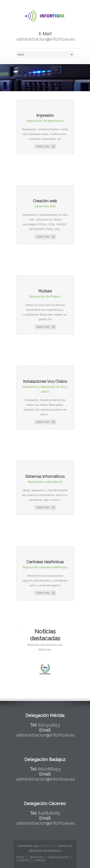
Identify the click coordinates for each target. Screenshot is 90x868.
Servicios (36, 857)
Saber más (43, 146)
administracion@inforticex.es (46, 39)
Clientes (23, 860)
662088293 (49, 769)
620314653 (49, 725)
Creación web (58, 857)
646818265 (49, 813)
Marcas (40, 860)
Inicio (20, 857)
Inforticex (48, 846)
